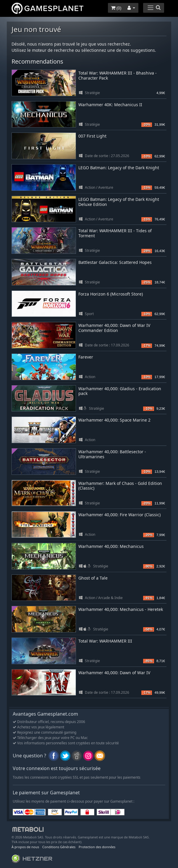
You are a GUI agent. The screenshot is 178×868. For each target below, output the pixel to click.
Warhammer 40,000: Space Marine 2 (114, 420)
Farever (86, 357)
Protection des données (97, 847)
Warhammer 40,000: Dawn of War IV (114, 673)
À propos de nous (25, 847)
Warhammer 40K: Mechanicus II (110, 105)
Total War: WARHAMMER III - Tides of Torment (115, 233)
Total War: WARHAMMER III (105, 641)
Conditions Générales (59, 847)
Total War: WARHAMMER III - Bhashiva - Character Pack (118, 75)
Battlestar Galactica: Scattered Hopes (115, 262)
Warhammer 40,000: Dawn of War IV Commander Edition (114, 328)
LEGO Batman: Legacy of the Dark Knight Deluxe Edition (119, 202)
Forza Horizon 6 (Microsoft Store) (111, 294)
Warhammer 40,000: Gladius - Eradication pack (120, 391)
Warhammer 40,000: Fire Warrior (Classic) (119, 515)
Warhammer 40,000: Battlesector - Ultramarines (112, 454)
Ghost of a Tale (93, 578)
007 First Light (92, 136)
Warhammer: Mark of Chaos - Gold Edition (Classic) (120, 486)
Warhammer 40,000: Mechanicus (111, 546)
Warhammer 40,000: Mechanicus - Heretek (121, 609)
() (116, 8)
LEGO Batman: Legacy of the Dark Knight (119, 168)
